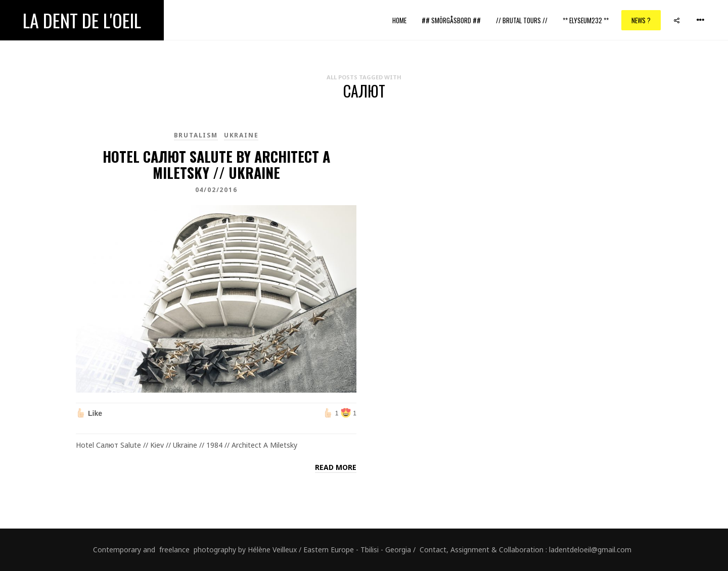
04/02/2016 (216, 190)
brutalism (196, 135)
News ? (641, 20)
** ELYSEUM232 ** (586, 20)
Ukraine (241, 135)
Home (399, 20)
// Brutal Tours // (522, 20)
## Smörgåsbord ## (451, 20)
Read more (336, 467)
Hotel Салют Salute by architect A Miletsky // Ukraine (216, 164)
